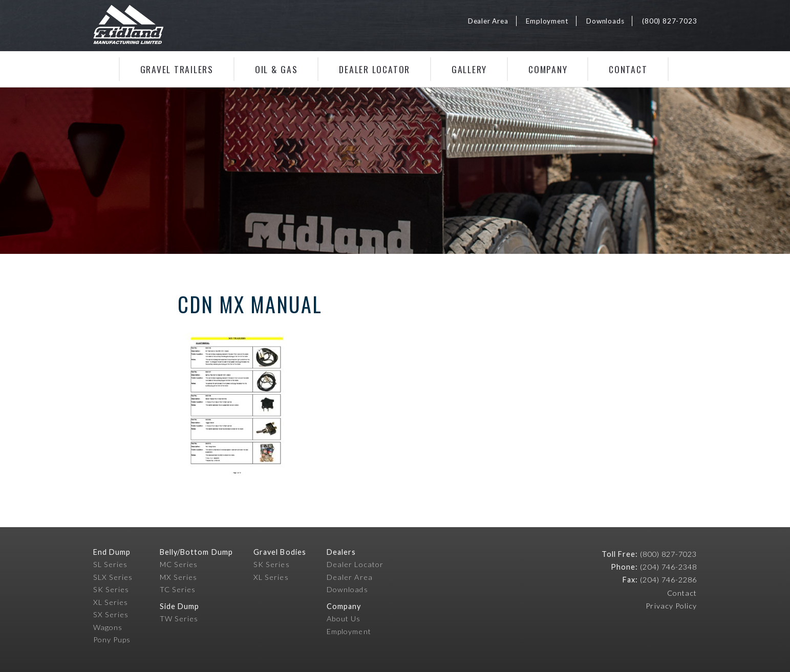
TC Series (178, 589)
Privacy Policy (671, 606)
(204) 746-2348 (668, 567)
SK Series (111, 589)
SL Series (111, 564)
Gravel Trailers (177, 69)
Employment (547, 21)
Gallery (469, 69)
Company (548, 69)
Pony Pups (112, 640)
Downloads (605, 21)
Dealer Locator (375, 69)
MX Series (179, 577)
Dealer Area (488, 21)
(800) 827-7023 (669, 21)
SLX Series (113, 577)
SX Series (111, 614)
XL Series (111, 602)
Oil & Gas (276, 69)
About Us (344, 619)
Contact (628, 69)
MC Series (179, 564)
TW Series (179, 619)
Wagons (108, 627)
